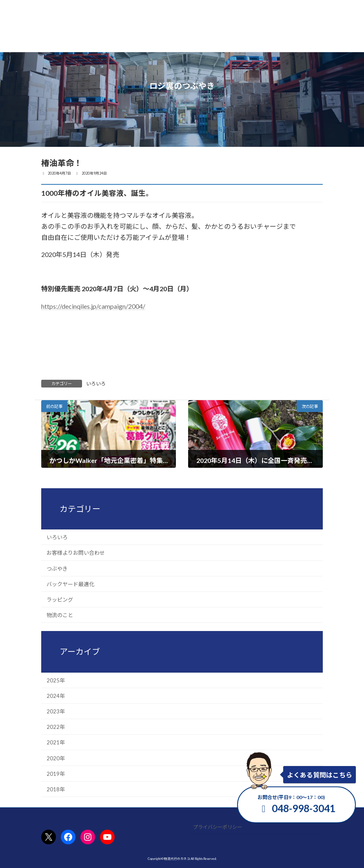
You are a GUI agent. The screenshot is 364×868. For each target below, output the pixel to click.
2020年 (56, 758)
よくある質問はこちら (320, 775)
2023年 (56, 711)
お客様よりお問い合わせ (76, 553)
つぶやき (57, 569)
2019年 (56, 774)
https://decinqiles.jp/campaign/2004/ (93, 306)
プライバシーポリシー (218, 827)
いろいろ (96, 384)
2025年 (56, 680)
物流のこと (60, 615)
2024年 (56, 696)
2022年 (56, 727)
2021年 (56, 743)
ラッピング (60, 600)
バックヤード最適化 (70, 584)
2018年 (56, 789)
